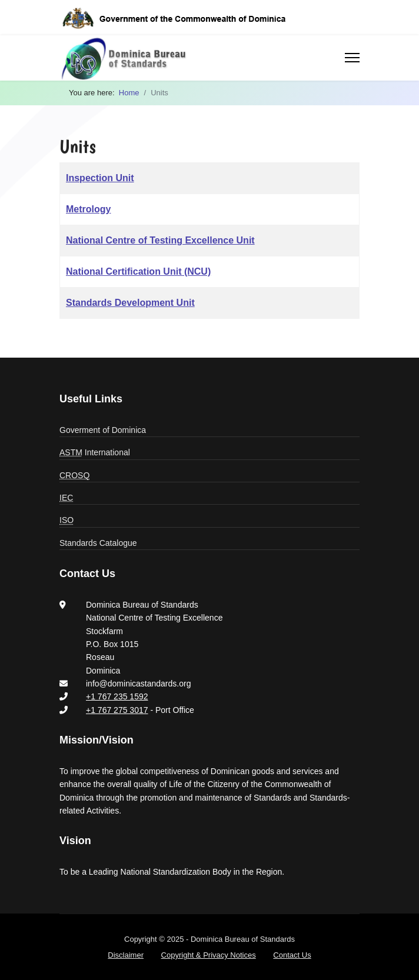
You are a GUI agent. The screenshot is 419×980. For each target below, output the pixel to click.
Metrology (88, 209)
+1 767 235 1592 (117, 696)
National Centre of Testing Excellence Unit (160, 240)
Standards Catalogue (98, 543)
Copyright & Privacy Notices (209, 955)
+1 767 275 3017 (117, 710)
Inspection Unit (100, 178)
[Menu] (352, 58)
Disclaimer (126, 955)
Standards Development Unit (130, 303)
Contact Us (292, 955)
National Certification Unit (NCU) (138, 271)
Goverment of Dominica (103, 430)
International (95, 452)
